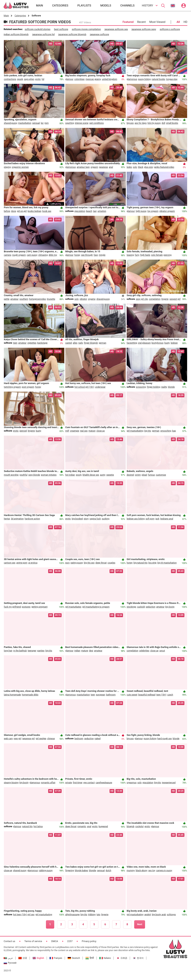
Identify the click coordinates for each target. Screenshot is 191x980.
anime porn (22, 563)
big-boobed (77, 519)
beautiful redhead (147, 695)
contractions (10, 79)
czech (170, 695)
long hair (8, 651)
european (101, 695)
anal (111, 167)
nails (81, 343)
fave (96, 255)
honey (77, 255)
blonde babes (81, 871)
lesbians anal (167, 519)
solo (135, 167)
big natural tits (140, 563)
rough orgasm (19, 255)
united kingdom (110, 79)
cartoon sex (10, 563)
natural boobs (158, 79)
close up (154, 651)
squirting (70, 123)
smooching (166, 431)
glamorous (132, 79)
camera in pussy (164, 871)
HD (185, 22)
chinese (51, 739)
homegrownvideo (38, 299)
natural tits (27, 826)
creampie (75, 431)
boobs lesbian (34, 211)
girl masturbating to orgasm (96, 607)
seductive (89, 739)
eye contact (89, 783)
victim (138, 475)
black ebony (142, 871)
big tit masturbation (167, 563)
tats (98, 915)
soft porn (150, 519)
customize (161, 475)
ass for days (141, 123)
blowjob (131, 826)
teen (15, 343)
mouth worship (11, 475)
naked (97, 739)
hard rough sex (164, 739)
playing (7, 167)
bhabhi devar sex (91, 475)
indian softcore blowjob (16, 34)
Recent (141, 22)
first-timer (78, 783)
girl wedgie (41, 739)
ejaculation (80, 211)
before (7, 211)
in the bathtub (20, 651)
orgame (92, 299)
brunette (51, 299)
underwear (100, 387)
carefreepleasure (104, 783)
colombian (79, 79)
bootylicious (157, 343)
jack (157, 519)
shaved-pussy (11, 123)
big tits (148, 431)
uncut (162, 651)
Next (140, 924)
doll (163, 123)
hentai (7, 519)
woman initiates (49, 475)
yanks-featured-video (164, 167)
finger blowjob (91, 343)
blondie (93, 871)
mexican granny (93, 79)
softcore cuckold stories (37, 29)
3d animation (17, 519)
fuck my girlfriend (12, 607)
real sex (84, 431)
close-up (100, 431)
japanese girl (28, 739)
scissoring (141, 387)
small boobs (172, 123)
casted (69, 343)
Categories (20, 16)
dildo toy (53, 255)
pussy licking (144, 79)
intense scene (82, 123)
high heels (145, 255)
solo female (157, 255)
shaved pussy (20, 871)
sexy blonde (34, 475)
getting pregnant (40, 607)
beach (89, 211)
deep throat (101, 563)
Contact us (9, 941)
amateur (14, 299)
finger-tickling (154, 387)
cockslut (139, 826)
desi (91, 651)
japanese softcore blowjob (72, 34)
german (102, 343)
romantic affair (48, 783)
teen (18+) (161, 695)
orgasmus (132, 783)
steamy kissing (11, 783)
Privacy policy (89, 941)
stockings (131, 607)
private (69, 783)
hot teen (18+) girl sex (24, 915)
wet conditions (97, 123)
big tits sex (89, 563)
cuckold (141, 607)
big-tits (158, 783)
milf (67, 431)
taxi (95, 211)
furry (137, 255)
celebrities (144, 651)
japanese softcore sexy (144, 29)
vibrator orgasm (167, 211)
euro (67, 563)
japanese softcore (99, 34)
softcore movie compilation (86, 29)
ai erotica (33, 563)
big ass (130, 123)
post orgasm (28, 387)
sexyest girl (175, 299)
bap (174, 431)
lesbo (129, 167)
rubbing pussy (46, 871)
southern (24, 299)
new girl (17, 739)
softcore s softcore (170, 29)
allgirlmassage (72, 915)
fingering (70, 871)
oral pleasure (144, 343)
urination (102, 211)
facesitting (132, 343)
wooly (79, 475)
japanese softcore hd (43, 34)
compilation (155, 299)
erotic (38, 79)
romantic (82, 826)
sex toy (152, 871)
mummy (131, 871)
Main (6, 16)
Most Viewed (157, 22)
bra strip (152, 563)
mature (92, 431)
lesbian (174, 343)
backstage (42, 343)
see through (87, 255)
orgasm (94, 167)
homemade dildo (30, 695)
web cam (8, 739)
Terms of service (33, 941)
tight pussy (141, 211)
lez (42, 123)
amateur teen (83, 167)
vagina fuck (95, 519)
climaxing (43, 255)
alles (75, 343)
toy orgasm (153, 211)
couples (111, 563)
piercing (168, 255)
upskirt (148, 915)
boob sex (47, 211)
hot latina (38, 826)
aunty (103, 475)
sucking (105, 519)
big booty (170, 607)
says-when (29, 79)
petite (7, 299)
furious (151, 475)
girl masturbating (135, 431)
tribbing (92, 915)
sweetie (110, 475)
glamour (69, 79)
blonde (171, 387)
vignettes (32, 343)
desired (130, 475)
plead (144, 475)
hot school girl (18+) (84, 387)
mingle (102, 255)
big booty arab (159, 915)
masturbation (25, 123)
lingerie (165, 299)
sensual (36, 123)
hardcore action (32, 519)
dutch (108, 871)
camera (8, 255)
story (86, 519)
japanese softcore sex (116, 29)
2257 (70, 941)
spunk (20, 79)
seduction (150, 607)
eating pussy (77, 563)
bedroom (79, 739)
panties (41, 651)
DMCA (55, 941)
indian (77, 651)
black (141, 167)
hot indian (70, 475)
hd (43, 79)
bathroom (111, 695)
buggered (103, 826)
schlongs (171, 915)
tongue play (172, 79)
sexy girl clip (142, 299)
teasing (130, 255)
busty (167, 343)
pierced (23, 431)
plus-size (148, 167)
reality (164, 387)
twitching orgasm (12, 387)
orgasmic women (20, 167)
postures (26, 607)
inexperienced (169, 783)
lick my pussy (154, 123)
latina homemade (12, 695)
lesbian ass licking (136, 519)
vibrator (83, 299)
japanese (103, 167)
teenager (32, 651)
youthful (23, 475)
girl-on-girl (22, 211)
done (14, 211)
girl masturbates (73, 607)
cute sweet (132, 695)
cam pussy (32, 255)
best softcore (61, 29)
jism (47, 123)
